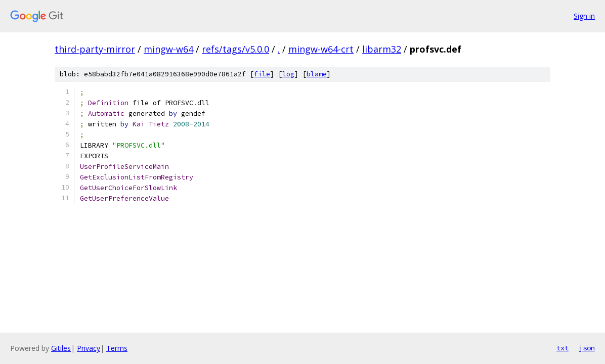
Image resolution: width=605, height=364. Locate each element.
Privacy (89, 348)
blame (317, 74)
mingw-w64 (168, 49)
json (587, 348)
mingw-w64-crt (321, 49)
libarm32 (382, 49)
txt (563, 348)
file (262, 74)
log (288, 74)
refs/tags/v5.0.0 (235, 49)
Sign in (584, 16)
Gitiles (61, 348)
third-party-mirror (95, 49)
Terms (117, 348)
